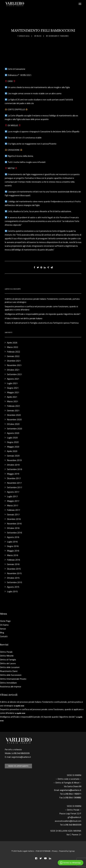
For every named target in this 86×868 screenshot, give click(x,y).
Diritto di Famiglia (8, 660)
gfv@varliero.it (74, 817)
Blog (39, 36)
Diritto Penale (6, 652)
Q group (72, 851)
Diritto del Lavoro (8, 663)
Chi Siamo (4, 625)
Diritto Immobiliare (8, 683)
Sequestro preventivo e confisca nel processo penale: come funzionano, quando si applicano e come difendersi (42, 711)
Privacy (55, 851)
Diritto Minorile (7, 656)
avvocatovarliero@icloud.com (68, 821)
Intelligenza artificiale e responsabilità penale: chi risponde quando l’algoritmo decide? (38, 717)
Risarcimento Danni (9, 671)
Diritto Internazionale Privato (13, 679)
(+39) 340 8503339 (72, 825)
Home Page (5, 621)
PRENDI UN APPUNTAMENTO (18, 766)
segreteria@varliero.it (21, 757)
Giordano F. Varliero (59, 36)
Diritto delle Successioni (11, 675)
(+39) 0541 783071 (72, 794)
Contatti (4, 636)
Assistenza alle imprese (11, 687)
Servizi (3, 629)
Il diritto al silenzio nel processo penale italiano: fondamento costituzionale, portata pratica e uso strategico (41, 704)
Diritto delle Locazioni (10, 667)
